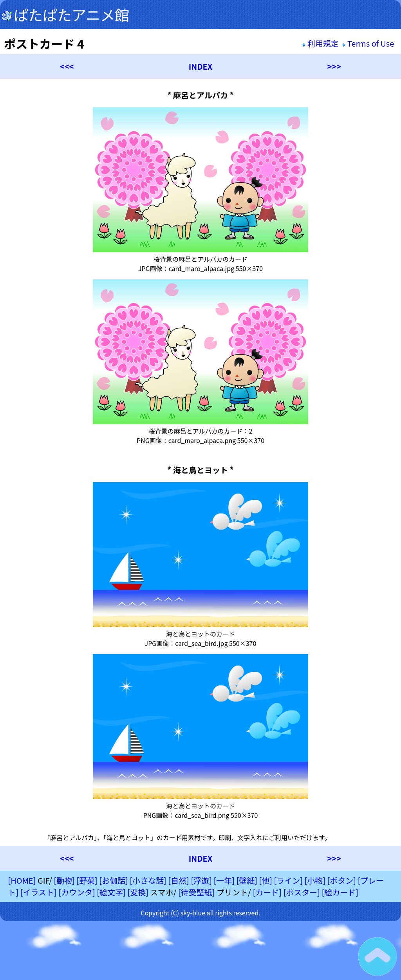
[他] (266, 880)
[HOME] (22, 880)
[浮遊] (201, 880)
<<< (67, 66)
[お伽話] (114, 880)
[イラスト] (39, 892)
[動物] (64, 880)
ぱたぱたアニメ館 (66, 14)
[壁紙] (247, 880)
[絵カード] (340, 892)
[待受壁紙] (197, 892)
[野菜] (87, 880)
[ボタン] (341, 880)
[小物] (315, 880)
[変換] (138, 892)
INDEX (201, 66)
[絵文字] (111, 892)
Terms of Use (369, 43)
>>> (334, 66)
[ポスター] (302, 892)
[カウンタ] (77, 892)
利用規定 (320, 43)
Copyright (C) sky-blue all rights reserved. (200, 913)
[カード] (267, 892)
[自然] (179, 880)
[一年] (224, 880)
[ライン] (288, 880)
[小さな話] (148, 880)
